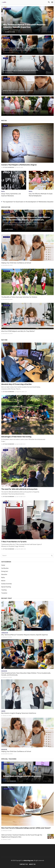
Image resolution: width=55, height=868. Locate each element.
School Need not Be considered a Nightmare (22, 776)
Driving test (5, 571)
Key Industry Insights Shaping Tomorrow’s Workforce (20, 70)
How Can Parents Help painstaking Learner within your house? (26, 828)
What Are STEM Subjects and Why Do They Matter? (18, 331)
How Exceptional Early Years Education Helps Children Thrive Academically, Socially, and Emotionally (23, 49)
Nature (6, 345)
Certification (5, 568)
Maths (5, 126)
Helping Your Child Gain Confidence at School (18, 91)
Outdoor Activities (7, 584)
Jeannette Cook (10, 32)
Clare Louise (9, 229)
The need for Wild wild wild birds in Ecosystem (19, 489)
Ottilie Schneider (9, 167)
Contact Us (24, 864)
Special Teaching (6, 587)
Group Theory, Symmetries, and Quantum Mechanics (11, 195)
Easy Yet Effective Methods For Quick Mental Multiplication (41, 195)
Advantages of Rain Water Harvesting (16, 437)
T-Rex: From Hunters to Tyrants (14, 542)
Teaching (4, 590)
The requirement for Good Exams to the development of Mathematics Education (28, 202)
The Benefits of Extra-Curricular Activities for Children (21, 111)
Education (6, 38)
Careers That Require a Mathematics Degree (19, 165)
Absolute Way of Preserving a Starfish (16, 384)
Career (6, 58)
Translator (7, 9)
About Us (32, 864)
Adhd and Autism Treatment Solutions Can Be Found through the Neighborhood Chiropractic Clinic (22, 836)
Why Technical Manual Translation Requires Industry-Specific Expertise (24, 26)
